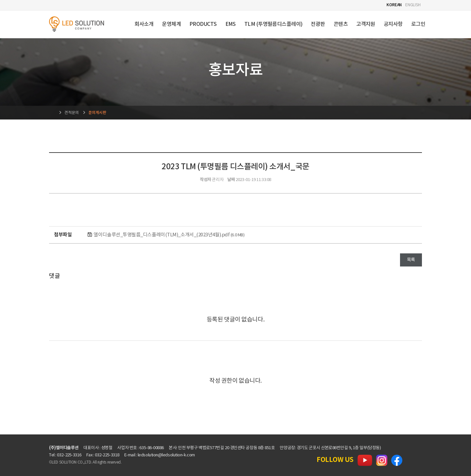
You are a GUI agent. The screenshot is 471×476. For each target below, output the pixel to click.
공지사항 (393, 24)
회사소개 (144, 24)
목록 (411, 260)
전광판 (318, 24)
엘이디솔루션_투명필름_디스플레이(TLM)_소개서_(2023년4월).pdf (169, 235)
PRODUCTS (203, 24)
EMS (231, 24)
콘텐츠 (341, 24)
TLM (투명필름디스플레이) (273, 24)
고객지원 (366, 24)
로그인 (418, 24)
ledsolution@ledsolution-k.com (166, 455)
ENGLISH (413, 5)
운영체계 (171, 24)
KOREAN (394, 5)
